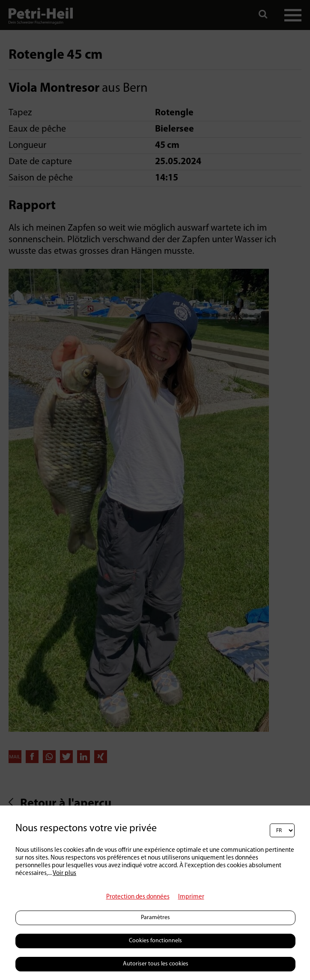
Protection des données (138, 897)
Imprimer (191, 897)
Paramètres (155, 918)
